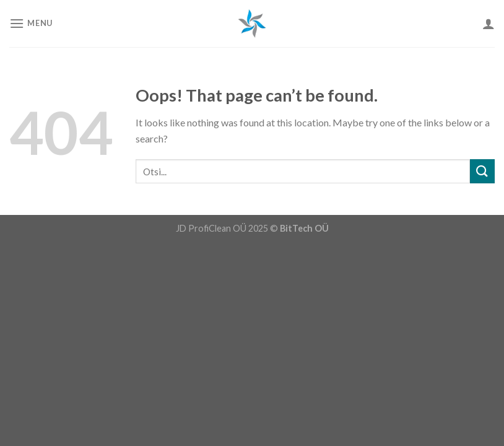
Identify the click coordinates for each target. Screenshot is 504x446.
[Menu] (31, 23)
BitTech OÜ (304, 228)
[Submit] (482, 171)
